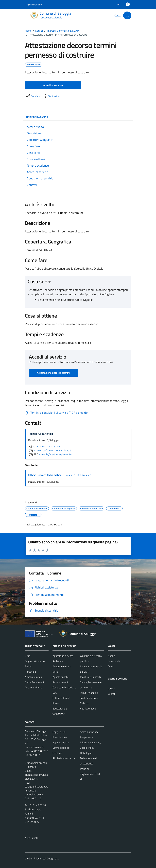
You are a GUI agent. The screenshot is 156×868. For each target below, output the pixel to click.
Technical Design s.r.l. (47, 858)
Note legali (86, 753)
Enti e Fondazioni (34, 682)
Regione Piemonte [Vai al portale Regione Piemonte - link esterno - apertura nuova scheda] (34, 5)
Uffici (28, 656)
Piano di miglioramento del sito (90, 774)
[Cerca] (127, 15)
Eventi (111, 694)
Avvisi (111, 666)
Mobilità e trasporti (90, 677)
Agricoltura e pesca (63, 656)
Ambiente (58, 661)
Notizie (111, 656)
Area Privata (32, 838)
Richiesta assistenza (64, 758)
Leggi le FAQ (59, 732)
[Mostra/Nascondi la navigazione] (7, 15)
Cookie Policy (87, 748)
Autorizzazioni (60, 682)
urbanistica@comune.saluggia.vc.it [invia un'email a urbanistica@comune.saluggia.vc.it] (50, 450)
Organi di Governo (35, 661)
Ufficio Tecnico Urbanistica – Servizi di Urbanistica (60, 475)
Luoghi (111, 688)
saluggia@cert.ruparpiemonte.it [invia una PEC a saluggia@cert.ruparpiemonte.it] (56, 454)
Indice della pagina (78, 117)
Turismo (84, 703)
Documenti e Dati (34, 687)
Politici (28, 666)
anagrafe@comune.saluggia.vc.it (36, 777)
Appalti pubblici (61, 677)
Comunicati (114, 661)
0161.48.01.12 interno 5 (44, 446)
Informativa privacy (91, 742)
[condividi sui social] (33, 96)
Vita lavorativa (88, 708)
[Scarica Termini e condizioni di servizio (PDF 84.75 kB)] (56, 413)
